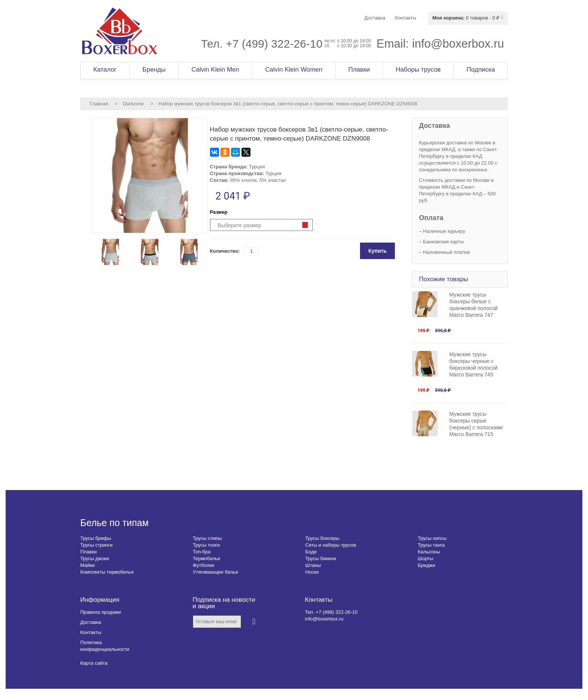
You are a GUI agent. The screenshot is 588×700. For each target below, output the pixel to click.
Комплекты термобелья (107, 572)
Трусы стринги (96, 545)
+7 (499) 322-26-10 (274, 44)
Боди (311, 552)
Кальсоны (429, 552)
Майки (87, 565)
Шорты (425, 558)
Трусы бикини (321, 558)
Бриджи (427, 565)
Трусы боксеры (322, 538)
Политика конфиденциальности (105, 646)
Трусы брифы (96, 538)
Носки (312, 572)
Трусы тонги (206, 545)
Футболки (203, 565)
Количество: (225, 251)
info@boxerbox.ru (458, 44)
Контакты (91, 632)
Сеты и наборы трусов (331, 545)
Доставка (91, 622)
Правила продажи (100, 612)
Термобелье (207, 558)
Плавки (88, 552)
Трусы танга (431, 545)
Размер (219, 212)
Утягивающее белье (215, 572)
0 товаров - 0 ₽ (466, 18)
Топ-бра (202, 552)
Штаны (313, 565)
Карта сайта (94, 663)
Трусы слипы (207, 538)
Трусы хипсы (432, 538)
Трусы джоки (95, 558)
